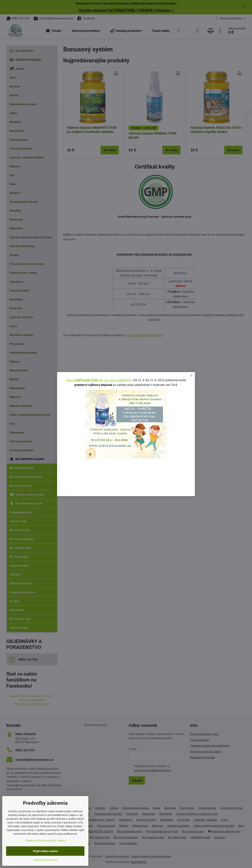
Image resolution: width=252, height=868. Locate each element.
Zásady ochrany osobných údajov (45, 840)
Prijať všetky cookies (45, 851)
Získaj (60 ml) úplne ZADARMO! (99, 380)
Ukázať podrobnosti (45, 860)
